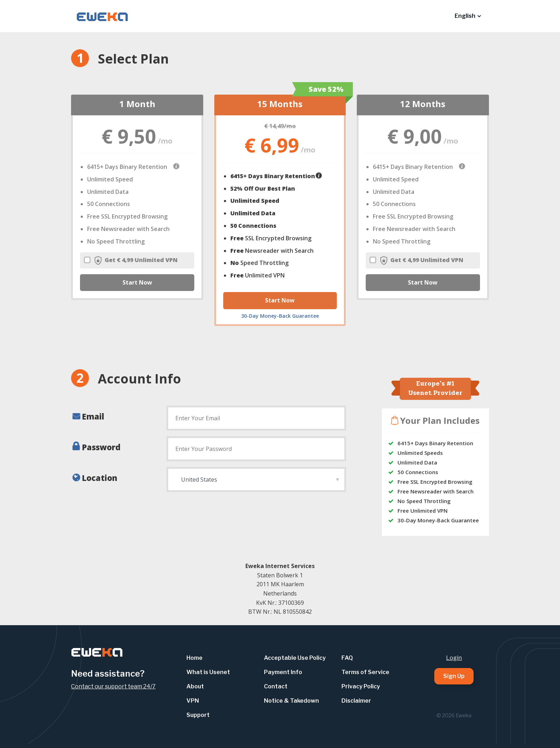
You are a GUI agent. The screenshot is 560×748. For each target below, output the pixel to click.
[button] (468, 16)
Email (93, 416)
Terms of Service (365, 672)
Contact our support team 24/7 (113, 686)
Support (198, 715)
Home (194, 658)
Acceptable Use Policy (295, 658)
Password (101, 447)
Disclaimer (356, 701)
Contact (276, 686)
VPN (193, 701)
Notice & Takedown (291, 701)
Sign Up (454, 676)
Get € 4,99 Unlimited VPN (131, 260)
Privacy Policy (361, 686)
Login (454, 658)
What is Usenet (208, 672)
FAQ (347, 658)
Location (99, 478)
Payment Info (283, 672)
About (195, 686)
